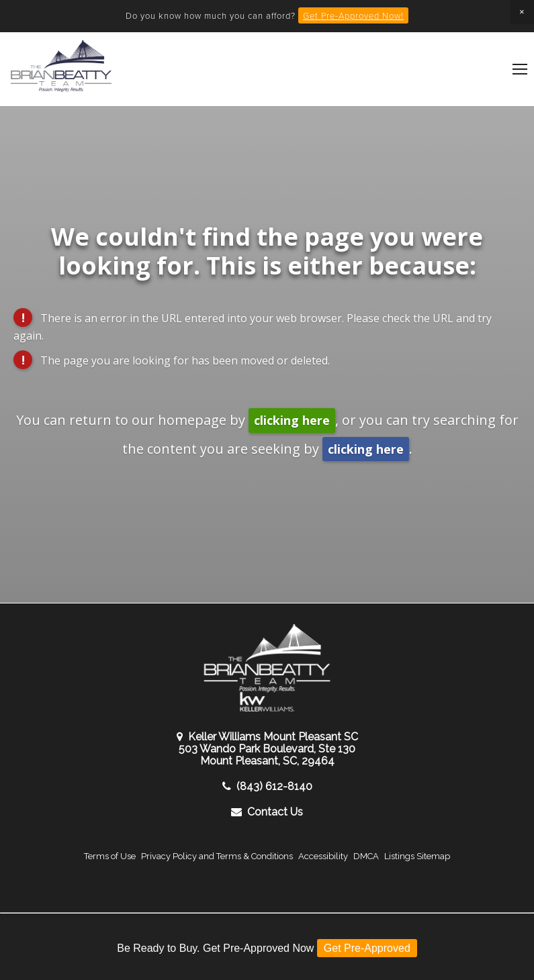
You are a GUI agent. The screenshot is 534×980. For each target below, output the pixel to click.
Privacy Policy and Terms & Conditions (217, 856)
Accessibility (323, 856)
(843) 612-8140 (267, 786)
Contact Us (267, 812)
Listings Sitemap (417, 856)
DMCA (366, 856)
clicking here (292, 420)
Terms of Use (110, 856)
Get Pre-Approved (367, 948)
